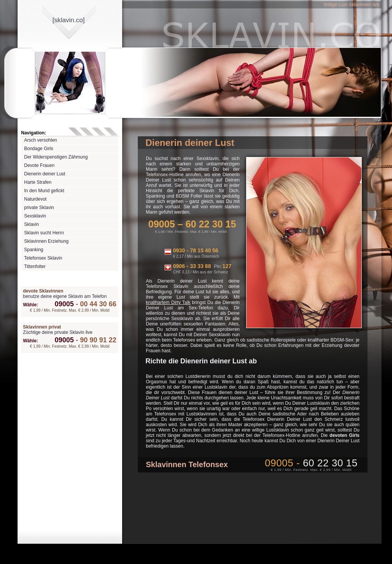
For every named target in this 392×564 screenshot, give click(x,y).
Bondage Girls (39, 149)
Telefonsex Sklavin (43, 258)
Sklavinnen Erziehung (46, 241)
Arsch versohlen (41, 140)
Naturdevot (35, 199)
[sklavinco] (69, 20)
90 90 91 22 (95, 340)
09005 (64, 304)
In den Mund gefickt (44, 191)
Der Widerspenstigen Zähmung (56, 157)
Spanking (34, 250)
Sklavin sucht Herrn (44, 233)
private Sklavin (39, 208)
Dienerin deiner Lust (45, 174)
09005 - (311, 463)
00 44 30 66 (95, 304)
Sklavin (32, 224)
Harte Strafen (38, 182)
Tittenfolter (35, 266)
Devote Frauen (39, 165)
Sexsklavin (35, 216)
